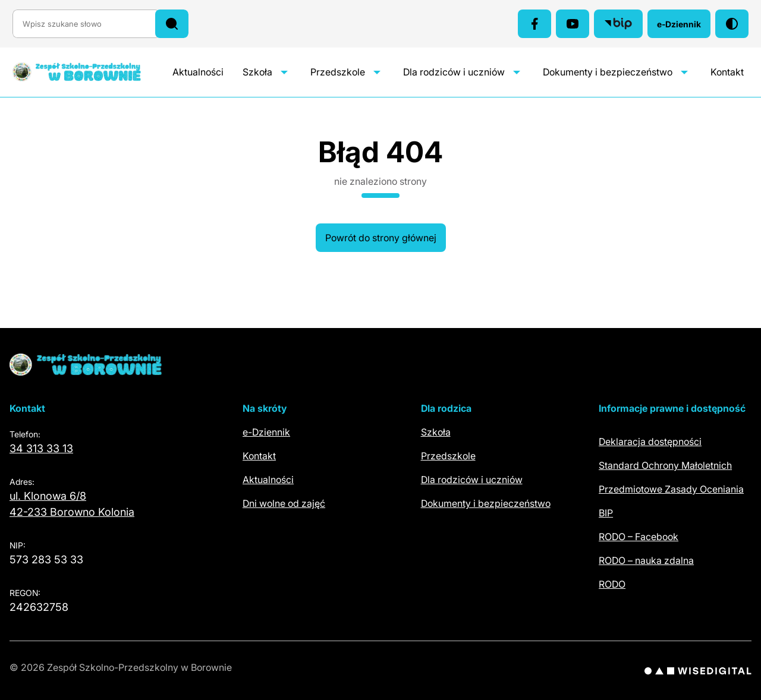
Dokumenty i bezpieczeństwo (608, 72)
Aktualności (198, 72)
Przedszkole (338, 72)
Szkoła (257, 72)
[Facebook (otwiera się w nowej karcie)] (534, 24)
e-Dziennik (684, 27)
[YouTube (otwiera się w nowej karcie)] (573, 24)
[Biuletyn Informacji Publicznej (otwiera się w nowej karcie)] (618, 24)
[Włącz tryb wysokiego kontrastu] (732, 24)
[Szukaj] (172, 24)
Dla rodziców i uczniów (454, 72)
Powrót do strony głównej (381, 238)
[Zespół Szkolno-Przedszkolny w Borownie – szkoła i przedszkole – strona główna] (89, 72)
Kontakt (727, 72)
